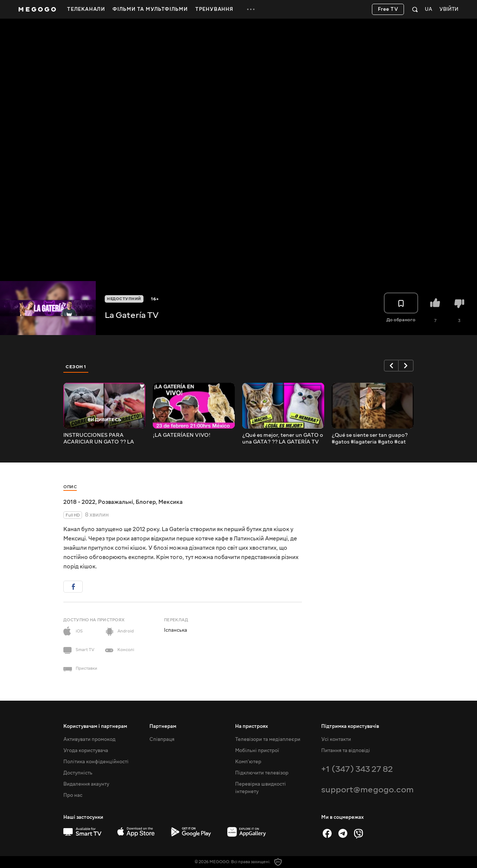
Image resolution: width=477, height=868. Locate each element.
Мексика (170, 502)
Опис (70, 487)
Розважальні (116, 502)
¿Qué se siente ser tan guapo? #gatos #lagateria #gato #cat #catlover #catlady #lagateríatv (372, 439)
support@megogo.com (367, 790)
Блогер (146, 502)
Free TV (388, 9)
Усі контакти (336, 739)
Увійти (449, 10)
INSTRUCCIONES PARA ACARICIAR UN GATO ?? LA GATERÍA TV (99, 439)
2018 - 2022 (79, 502)
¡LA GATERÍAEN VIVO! (182, 435)
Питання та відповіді (346, 751)
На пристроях (252, 726)
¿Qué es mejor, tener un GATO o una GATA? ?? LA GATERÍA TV (283, 439)
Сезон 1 (76, 367)
